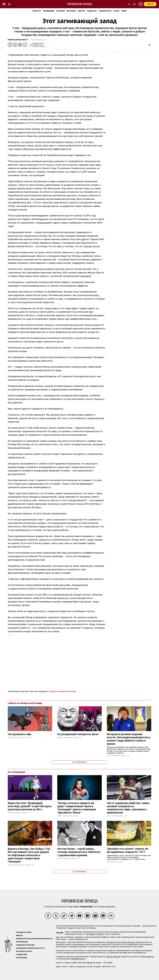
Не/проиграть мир (19, 734)
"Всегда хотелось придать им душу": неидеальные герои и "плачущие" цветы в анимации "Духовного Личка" (77, 808)
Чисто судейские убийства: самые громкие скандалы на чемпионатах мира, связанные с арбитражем (128, 808)
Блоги (116, 11)
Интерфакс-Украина (95, 934)
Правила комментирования (62, 691)
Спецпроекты (105, 11)
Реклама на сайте (24, 932)
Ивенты (82, 11)
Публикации (48, 11)
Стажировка (22, 954)
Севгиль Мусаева (113, 957)
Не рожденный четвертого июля (78, 734)
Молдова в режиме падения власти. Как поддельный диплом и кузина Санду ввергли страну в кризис (129, 739)
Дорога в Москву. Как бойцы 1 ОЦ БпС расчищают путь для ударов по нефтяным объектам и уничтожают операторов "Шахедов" (29, 855)
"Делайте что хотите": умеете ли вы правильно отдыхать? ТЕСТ (127, 850)
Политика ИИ (22, 942)
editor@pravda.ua (78, 959)
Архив (124, 11)
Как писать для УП (24, 951)
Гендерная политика (25, 945)
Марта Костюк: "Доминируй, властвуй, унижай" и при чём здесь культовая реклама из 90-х (30, 806)
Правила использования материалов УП (34, 939)
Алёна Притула (147, 957)
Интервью (71, 11)
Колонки (60, 11)
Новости (37, 11)
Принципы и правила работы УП (30, 948)
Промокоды (22, 958)
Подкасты (92, 11)
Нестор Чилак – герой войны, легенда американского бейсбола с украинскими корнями (79, 852)
